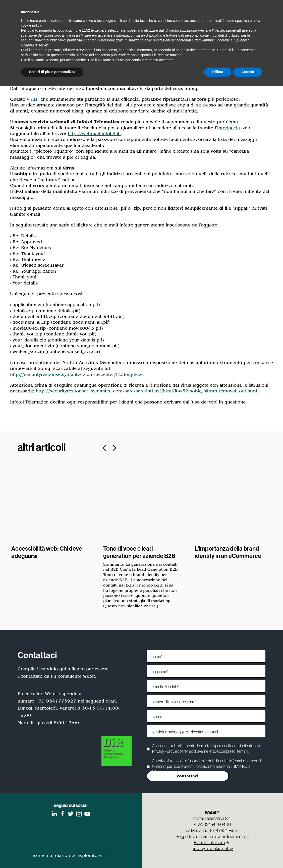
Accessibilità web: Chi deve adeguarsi (47, 552)
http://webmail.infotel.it (94, 134)
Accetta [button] (248, 72)
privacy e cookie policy (212, 849)
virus (32, 99)
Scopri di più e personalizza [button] (52, 72)
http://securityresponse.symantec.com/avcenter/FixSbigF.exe (76, 374)
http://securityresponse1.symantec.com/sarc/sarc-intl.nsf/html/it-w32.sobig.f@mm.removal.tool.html (147, 391)
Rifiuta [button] (218, 72)
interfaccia (229, 128)
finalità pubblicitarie (50, 40)
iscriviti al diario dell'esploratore (67, 855)
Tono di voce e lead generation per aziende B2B (139, 552)
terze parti (99, 30)
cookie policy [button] (31, 25)
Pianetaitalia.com (209, 843)
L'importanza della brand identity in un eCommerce (228, 552)
